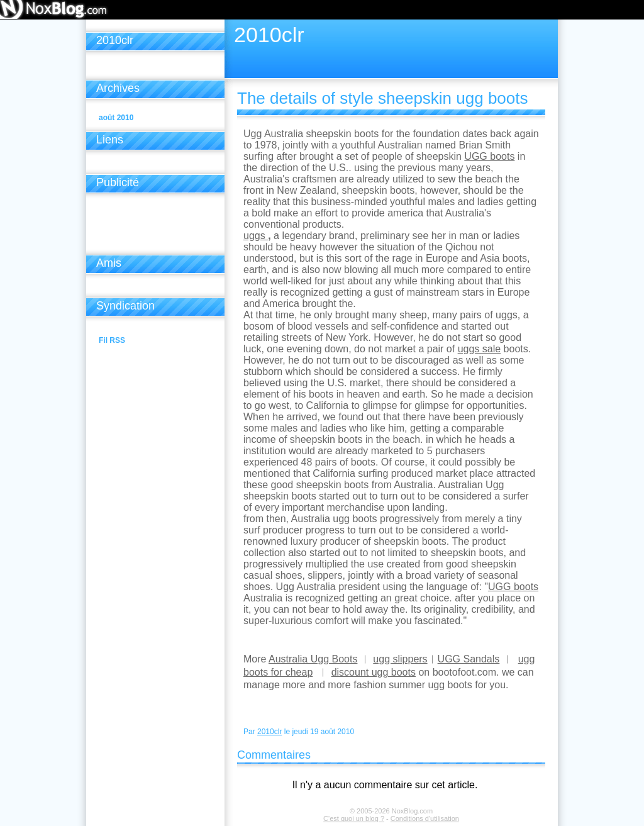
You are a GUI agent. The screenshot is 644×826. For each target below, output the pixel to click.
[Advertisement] (155, 226)
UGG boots (489, 156)
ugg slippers (400, 659)
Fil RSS (112, 340)
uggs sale (480, 349)
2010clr (269, 732)
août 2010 (116, 118)
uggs (256, 236)
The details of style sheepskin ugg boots (383, 98)
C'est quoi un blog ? (354, 818)
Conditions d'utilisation (425, 818)
